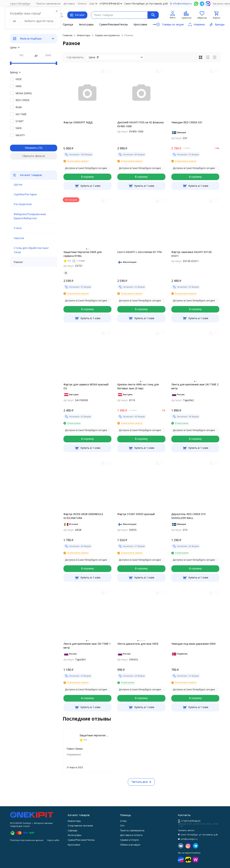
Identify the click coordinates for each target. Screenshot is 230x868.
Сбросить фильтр (34, 156)
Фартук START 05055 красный (136, 514)
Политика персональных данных (27, 840)
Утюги (18, 228)
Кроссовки (140, 24)
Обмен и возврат (130, 845)
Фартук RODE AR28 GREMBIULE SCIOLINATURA (83, 516)
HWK (19, 86)
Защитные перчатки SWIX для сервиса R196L (83, 254)
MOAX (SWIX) (24, 93)
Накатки (19, 238)
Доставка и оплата (131, 835)
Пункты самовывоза (48, 4)
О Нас (123, 821)
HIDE (19, 79)
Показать (31, 148)
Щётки (18, 184)
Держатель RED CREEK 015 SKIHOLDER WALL (188, 516)
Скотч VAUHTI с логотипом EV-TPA (140, 252)
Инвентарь (84, 35)
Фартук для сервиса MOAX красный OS (86, 386)
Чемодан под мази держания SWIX (193, 644)
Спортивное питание (80, 826)
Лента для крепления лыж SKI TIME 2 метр (195, 386)
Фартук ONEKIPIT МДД (78, 122)
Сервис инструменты (107, 35)
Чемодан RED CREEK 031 (187, 122)
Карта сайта (53, 840)
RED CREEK (22, 100)
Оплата (82, 4)
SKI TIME (21, 114)
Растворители (23, 204)
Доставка (69, 4)
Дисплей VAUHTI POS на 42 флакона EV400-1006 (140, 124)
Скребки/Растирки (25, 194)
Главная (68, 35)
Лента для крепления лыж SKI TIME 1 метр (87, 646)
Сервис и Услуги (129, 840)
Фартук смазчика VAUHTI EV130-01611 (192, 254)
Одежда (68, 24)
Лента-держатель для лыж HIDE (138, 644)
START (20, 121)
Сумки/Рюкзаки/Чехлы (114, 24)
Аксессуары (86, 24)
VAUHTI (20, 135)
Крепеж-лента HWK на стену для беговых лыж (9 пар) (138, 386)
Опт (122, 826)
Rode (19, 107)
